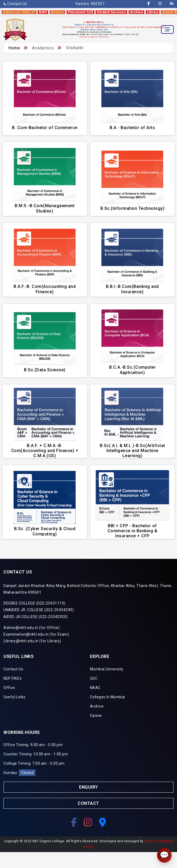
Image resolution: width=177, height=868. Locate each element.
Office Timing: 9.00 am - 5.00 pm (33, 745)
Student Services (111, 12)
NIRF (43, 12)
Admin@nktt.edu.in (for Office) (32, 628)
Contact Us (15, 4)
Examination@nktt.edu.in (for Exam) (36, 634)
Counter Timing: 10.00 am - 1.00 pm (36, 754)
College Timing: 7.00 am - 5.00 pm (34, 763)
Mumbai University (107, 669)
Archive (137, 12)
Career (96, 716)
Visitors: (90, 4)
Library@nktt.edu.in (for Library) (32, 641)
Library (153, 12)
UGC (94, 678)
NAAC (95, 688)
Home (14, 48)
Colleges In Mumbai (108, 697)
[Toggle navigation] (167, 29)
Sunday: (19, 773)
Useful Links (14, 697)
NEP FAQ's (13, 678)
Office (9, 688)
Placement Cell (81, 12)
